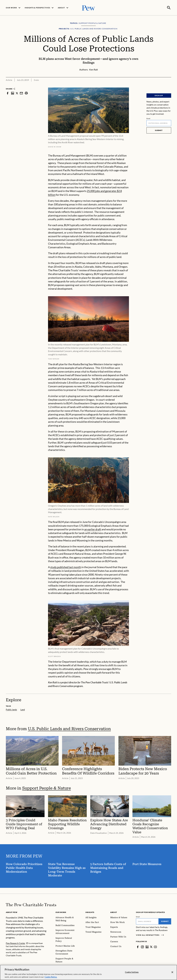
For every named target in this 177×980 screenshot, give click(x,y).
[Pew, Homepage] (88, 8)
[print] (26, 93)
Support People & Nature (47, 788)
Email (148, 118)
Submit (159, 130)
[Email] (159, 123)
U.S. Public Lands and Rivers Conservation (69, 728)
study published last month (66, 567)
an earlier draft (93, 529)
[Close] (172, 972)
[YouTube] (156, 947)
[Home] (31, 904)
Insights (90, 912)
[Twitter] (151, 947)
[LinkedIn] (147, 947)
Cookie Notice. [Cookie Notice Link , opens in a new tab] (51, 977)
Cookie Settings (132, 972)
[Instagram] (142, 947)
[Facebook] (138, 947)
